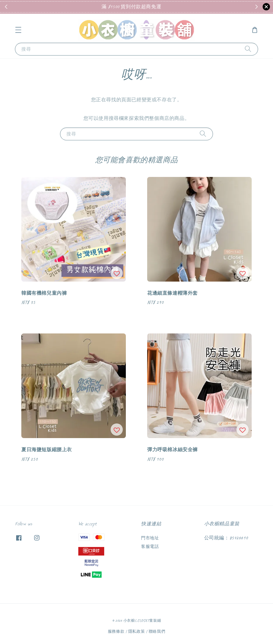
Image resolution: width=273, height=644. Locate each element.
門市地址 (150, 538)
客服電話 (150, 547)
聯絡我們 (157, 631)
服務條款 (116, 631)
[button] (18, 30)
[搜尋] (248, 49)
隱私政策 (137, 631)
